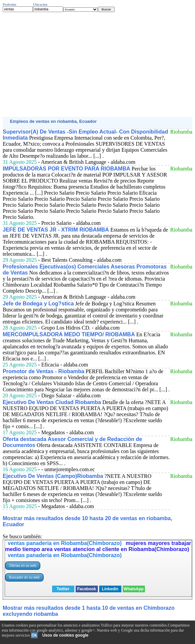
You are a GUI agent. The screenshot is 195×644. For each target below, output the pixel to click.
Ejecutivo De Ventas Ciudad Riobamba (52, 402)
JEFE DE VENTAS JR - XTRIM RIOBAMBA (56, 230)
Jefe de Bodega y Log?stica (38, 304)
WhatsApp (134, 589)
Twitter (63, 589)
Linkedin (110, 589)
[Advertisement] (97, 64)
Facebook (86, 589)
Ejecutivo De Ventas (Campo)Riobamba (53, 476)
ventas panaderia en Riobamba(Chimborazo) (65, 543)
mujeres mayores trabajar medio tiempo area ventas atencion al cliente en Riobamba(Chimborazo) (98, 546)
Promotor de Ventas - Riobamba (44, 371)
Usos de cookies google (65, 635)
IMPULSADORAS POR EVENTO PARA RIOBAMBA (66, 169)
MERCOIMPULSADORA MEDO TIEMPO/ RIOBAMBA (69, 334)
